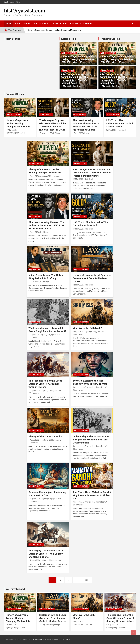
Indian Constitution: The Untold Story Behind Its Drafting (46, 277)
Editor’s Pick (41, 24)
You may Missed (15, 589)
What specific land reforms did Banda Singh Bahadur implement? (47, 330)
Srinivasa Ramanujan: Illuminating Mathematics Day (47, 494)
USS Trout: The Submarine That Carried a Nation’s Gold (119, 123)
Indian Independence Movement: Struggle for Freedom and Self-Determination (91, 440)
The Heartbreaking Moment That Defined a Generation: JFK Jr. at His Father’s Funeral (86, 125)
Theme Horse (37, 639)
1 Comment (33, 338)
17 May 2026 (66, 62)
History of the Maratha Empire (45, 436)
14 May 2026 (78, 285)
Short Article (23, 24)
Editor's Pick (69, 39)
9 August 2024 (34, 390)
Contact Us (58, 24)
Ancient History (69, 53)
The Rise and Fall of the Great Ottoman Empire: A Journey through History (45, 384)
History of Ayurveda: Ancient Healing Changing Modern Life (54, 30)
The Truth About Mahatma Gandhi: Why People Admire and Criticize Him (92, 495)
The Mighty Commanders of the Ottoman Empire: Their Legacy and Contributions (46, 554)
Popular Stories (15, 94)
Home (9, 24)
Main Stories (13, 39)
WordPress (67, 639)
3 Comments (78, 390)
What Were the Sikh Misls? (88, 328)
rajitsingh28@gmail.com (82, 62)
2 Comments (78, 334)
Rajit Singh (77, 86)
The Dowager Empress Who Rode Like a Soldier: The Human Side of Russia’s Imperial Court (76, 79)
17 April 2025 (34, 335)
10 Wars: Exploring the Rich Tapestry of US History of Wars (90, 382)
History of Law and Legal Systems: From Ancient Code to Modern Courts (92, 278)
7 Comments (34, 393)
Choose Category (80, 24)
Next (86, 580)
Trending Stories (110, 39)
